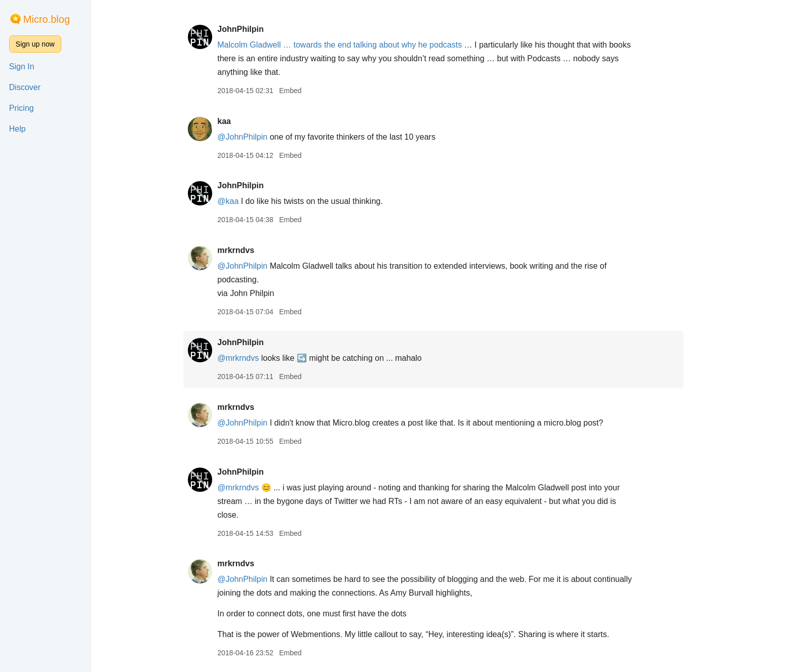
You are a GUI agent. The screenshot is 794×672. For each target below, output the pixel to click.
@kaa (237, 201)
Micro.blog (47, 19)
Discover (25, 87)
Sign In (22, 67)
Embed (299, 91)
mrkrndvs (245, 250)
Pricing (22, 108)
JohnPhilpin (250, 29)
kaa (233, 121)
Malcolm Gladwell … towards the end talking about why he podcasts (349, 45)
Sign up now (35, 44)
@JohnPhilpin (251, 137)
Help (17, 129)
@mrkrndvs (247, 358)
